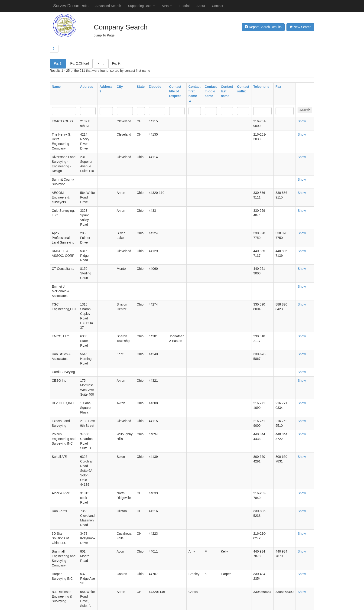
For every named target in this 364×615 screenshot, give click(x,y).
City (120, 87)
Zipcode (155, 87)
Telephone (261, 87)
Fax (278, 87)
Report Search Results (263, 27)
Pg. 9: (116, 63)
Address (87, 87)
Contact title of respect (175, 91)
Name (56, 87)
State (141, 87)
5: (54, 49)
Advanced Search (108, 6)
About (201, 6)
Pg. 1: (58, 63)
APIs (167, 6)
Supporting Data (141, 6)
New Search (300, 27)
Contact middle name (211, 91)
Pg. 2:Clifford (80, 63)
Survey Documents (71, 6)
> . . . (101, 63)
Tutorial (184, 6)
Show (302, 121)
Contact (218, 6)
